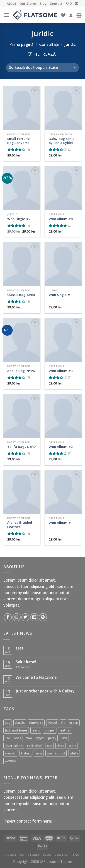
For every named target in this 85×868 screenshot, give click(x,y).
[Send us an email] (34, 617)
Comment (23, 667)
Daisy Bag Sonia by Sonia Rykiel (62, 141)
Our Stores (28, 4)
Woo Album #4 (61, 219)
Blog (43, 4)
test (20, 648)
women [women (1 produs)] (10, 761)
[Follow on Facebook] (8, 617)
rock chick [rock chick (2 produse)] (35, 746)
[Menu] (6, 15)
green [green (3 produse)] (74, 723)
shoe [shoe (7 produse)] (60, 746)
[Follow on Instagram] (16, 617)
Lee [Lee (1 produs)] (7, 738)
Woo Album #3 (61, 371)
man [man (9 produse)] (29, 738)
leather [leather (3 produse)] (65, 730)
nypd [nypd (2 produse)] (40, 738)
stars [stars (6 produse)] (72, 746)
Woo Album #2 (61, 447)
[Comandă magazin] (42, 68)
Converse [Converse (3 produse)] (36, 723)
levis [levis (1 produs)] (18, 738)
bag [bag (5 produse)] (8, 723)
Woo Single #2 (19, 219)
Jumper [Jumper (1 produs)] (50, 730)
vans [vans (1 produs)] (39, 753)
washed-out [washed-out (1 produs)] (56, 753)
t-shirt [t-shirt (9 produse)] (26, 753)
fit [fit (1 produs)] (63, 723)
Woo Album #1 (61, 523)
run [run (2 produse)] (50, 746)
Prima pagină (21, 44)
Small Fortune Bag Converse (18, 141)
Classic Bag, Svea (21, 295)
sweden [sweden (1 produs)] (11, 753)
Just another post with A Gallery (45, 691)
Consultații (49, 44)
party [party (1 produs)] (52, 738)
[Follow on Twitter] (25, 617)
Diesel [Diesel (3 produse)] (52, 723)
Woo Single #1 (60, 295)
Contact (56, 4)
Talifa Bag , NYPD (22, 447)
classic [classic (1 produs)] (20, 723)
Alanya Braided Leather (20, 525)
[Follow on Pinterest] (43, 617)
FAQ (69, 4)
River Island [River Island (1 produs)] (14, 746)
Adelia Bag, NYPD (21, 371)
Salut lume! (26, 662)
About (12, 4)
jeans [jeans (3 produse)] (36, 730)
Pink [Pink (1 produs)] (64, 738)
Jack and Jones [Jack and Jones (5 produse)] (16, 730)
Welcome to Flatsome (36, 678)
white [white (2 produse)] (74, 753)
